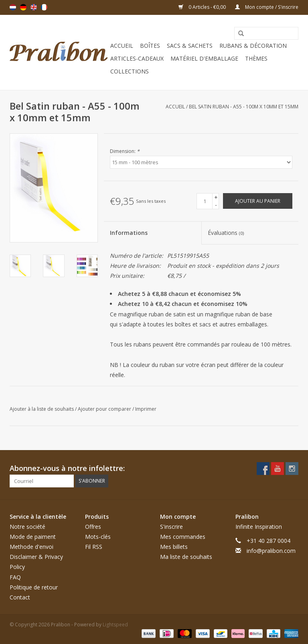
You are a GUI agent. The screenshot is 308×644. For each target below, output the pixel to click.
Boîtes (150, 46)
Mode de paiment (33, 537)
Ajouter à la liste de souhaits (42, 409)
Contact (20, 597)
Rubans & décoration (253, 46)
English (34, 7)
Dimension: (125, 151)
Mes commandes (183, 537)
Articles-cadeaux (137, 58)
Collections (130, 71)
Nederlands (13, 7)
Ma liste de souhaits (186, 557)
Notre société (27, 527)
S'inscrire (171, 527)
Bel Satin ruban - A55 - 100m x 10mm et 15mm (244, 107)
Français (44, 7)
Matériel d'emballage (204, 58)
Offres (93, 527)
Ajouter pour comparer (105, 409)
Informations (129, 233)
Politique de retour (34, 587)
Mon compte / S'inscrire (267, 7)
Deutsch (23, 7)
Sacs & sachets (190, 46)
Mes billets (174, 547)
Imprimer (146, 409)
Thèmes (256, 58)
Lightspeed (115, 625)
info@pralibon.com (271, 551)
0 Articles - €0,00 (203, 7)
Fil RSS (94, 547)
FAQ (15, 577)
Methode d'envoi (31, 547)
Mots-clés (98, 537)
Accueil (122, 46)
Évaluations (226, 233)
